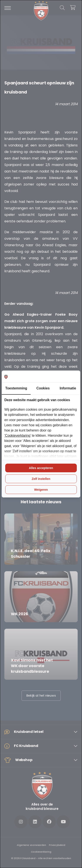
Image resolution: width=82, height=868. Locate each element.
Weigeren (41, 490)
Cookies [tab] (43, 388)
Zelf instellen (41, 479)
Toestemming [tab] (16, 388)
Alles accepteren (41, 468)
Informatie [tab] (68, 388)
